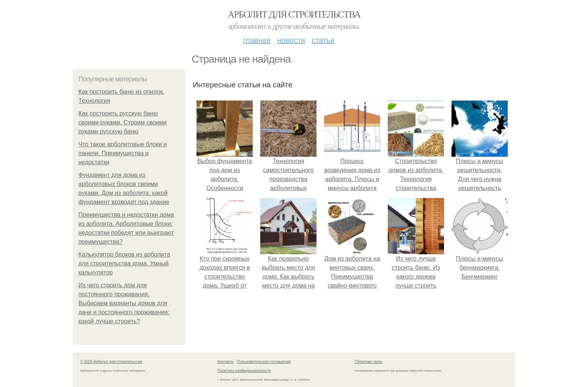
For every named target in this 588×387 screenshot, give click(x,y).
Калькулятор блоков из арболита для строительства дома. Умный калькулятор (124, 263)
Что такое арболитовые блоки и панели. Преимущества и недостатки (123, 153)
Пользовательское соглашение (264, 362)
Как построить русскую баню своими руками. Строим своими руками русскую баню (123, 122)
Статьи (323, 40)
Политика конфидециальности (244, 371)
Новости (291, 40)
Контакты (226, 362)
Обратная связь (369, 362)
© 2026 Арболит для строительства (111, 362)
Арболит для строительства (294, 14)
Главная (257, 40)
